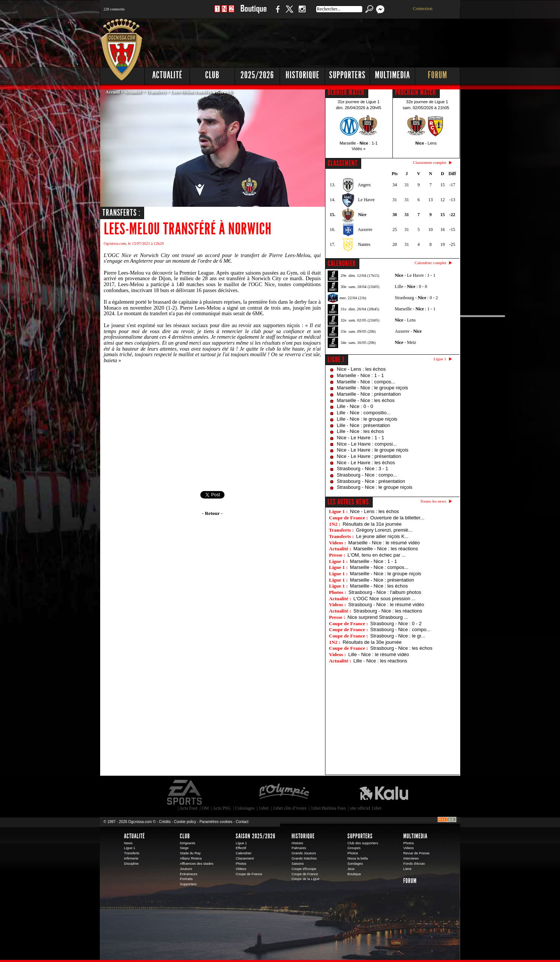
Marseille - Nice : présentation (369, 394)
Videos (241, 869)
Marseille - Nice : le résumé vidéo (384, 543)
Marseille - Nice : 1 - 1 (360, 375)
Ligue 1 (336, 360)
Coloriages (245, 808)
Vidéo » (358, 149)
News (128, 843)
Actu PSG (222, 808)
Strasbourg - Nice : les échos (401, 648)
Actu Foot (188, 808)
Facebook (277, 13)
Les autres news (348, 502)
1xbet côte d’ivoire (290, 808)
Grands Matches (304, 858)
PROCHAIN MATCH (416, 92)
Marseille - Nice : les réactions (386, 549)
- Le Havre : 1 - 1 (415, 275)
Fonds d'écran (414, 864)
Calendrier (244, 853)
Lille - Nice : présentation (364, 425)
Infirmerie (131, 858)
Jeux (351, 869)
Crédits (165, 822)
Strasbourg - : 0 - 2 (416, 298)
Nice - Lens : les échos (362, 369)
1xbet (264, 808)
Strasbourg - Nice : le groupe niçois (375, 487)
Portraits (186, 879)
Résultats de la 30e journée (372, 642)
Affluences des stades (197, 864)
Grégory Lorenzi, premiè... (384, 530)
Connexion (423, 9)
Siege (184, 848)
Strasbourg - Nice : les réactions (388, 611)
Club (212, 75)
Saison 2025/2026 (256, 836)
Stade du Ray (190, 853)
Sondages (355, 864)
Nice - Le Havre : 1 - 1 (361, 438)
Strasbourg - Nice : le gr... (397, 636)
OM (205, 808)
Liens (407, 869)
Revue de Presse (416, 853)
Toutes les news (433, 501)
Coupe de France (249, 874)
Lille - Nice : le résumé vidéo (378, 654)
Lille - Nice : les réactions (380, 661)
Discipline (131, 864)
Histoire (297, 843)
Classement (245, 858)
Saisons (298, 864)
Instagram (302, 13)
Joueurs (186, 869)
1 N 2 (224, 13)
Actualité (167, 75)
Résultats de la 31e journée (372, 524)
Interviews (411, 858)
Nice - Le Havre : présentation (369, 456)
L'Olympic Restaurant (284, 792)
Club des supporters (363, 843)
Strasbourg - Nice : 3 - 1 (363, 469)
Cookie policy (185, 822)
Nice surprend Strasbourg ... (378, 617)
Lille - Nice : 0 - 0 (355, 406)
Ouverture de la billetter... (397, 518)
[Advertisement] (325, 41)
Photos (241, 864)
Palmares (299, 848)
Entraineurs (189, 874)
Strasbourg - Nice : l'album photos (385, 592)
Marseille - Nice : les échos (366, 400)
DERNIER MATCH (346, 92)
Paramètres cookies (216, 822)
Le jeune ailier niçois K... (382, 536)
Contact (242, 822)
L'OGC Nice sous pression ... (384, 599)
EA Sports (185, 792)
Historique (303, 75)
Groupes (354, 848)
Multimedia (392, 75)
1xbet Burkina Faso (328, 808)
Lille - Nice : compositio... (364, 413)
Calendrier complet (430, 263)
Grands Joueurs (304, 853)
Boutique (253, 13)
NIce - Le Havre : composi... (367, 444)
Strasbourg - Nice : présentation (371, 481)
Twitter (289, 13)
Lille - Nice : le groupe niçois (367, 419)
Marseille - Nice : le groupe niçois (373, 388)
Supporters (347, 75)
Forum (437, 75)
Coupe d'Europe (304, 869)
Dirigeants (188, 843)
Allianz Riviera (191, 858)
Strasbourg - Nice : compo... (367, 475)
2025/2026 (257, 75)
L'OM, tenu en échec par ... (376, 555)
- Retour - (212, 513)
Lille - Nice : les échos (360, 431)
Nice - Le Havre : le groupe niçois (373, 450)
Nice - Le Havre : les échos (366, 463)
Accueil (113, 92)
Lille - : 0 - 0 (411, 287)
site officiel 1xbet (366, 808)
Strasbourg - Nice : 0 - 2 (396, 624)
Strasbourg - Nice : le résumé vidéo (386, 605)
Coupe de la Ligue (306, 879)
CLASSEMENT (343, 163)
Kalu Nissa (384, 792)
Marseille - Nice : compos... (366, 382)
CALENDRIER (342, 263)
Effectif (241, 848)
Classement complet (429, 162)
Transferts (156, 92)
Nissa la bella (358, 858)
